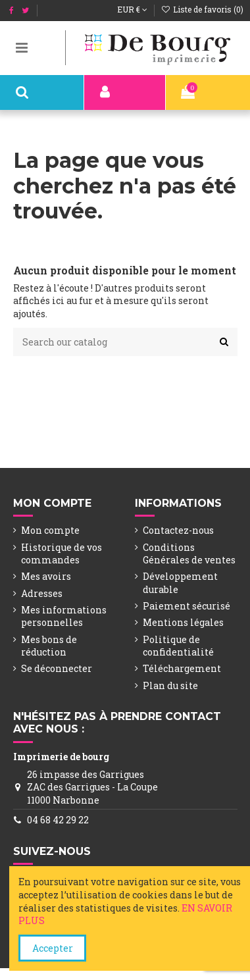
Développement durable (180, 583)
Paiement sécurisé (187, 606)
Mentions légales (183, 622)
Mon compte (50, 530)
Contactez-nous (178, 530)
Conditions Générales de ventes (189, 554)
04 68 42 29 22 (58, 820)
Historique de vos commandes (62, 554)
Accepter (53, 948)
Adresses (42, 593)
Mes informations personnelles (64, 616)
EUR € (132, 9)
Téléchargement (182, 668)
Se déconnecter (57, 668)
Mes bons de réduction (49, 646)
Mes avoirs (46, 576)
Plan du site (170, 685)
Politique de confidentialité (178, 646)
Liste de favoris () (202, 9)
